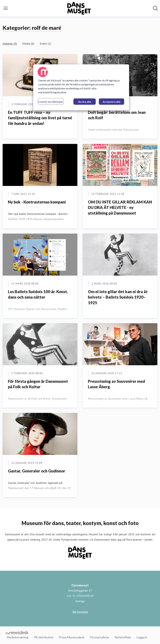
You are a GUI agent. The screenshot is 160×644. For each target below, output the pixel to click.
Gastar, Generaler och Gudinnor (37, 471)
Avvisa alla (85, 102)
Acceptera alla (111, 102)
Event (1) (45, 44)
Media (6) (28, 44)
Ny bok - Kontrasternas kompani (37, 202)
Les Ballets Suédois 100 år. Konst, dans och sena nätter (38, 294)
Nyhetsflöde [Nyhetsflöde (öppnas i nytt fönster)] (123, 637)
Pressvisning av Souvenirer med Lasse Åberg (116, 384)
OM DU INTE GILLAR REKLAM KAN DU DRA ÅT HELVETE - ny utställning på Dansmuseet (120, 207)
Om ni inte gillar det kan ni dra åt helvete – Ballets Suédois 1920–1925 (118, 297)
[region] (81, 87)
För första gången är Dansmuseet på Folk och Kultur (38, 384)
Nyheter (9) (10, 44)
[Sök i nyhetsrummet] (155, 8)
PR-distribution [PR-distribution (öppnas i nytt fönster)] (44, 637)
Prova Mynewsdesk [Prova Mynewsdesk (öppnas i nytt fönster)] (72, 637)
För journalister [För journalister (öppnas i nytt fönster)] (100, 637)
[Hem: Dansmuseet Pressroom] (79, 8)
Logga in (142, 637)
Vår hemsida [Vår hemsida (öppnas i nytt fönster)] (80, 612)
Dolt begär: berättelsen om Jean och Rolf (117, 115)
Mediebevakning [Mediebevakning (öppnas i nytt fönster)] (18, 637)
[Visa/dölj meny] (6, 8)
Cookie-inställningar (51, 101)
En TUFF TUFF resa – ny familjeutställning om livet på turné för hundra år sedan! (40, 118)
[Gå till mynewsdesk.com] (17, 633)
